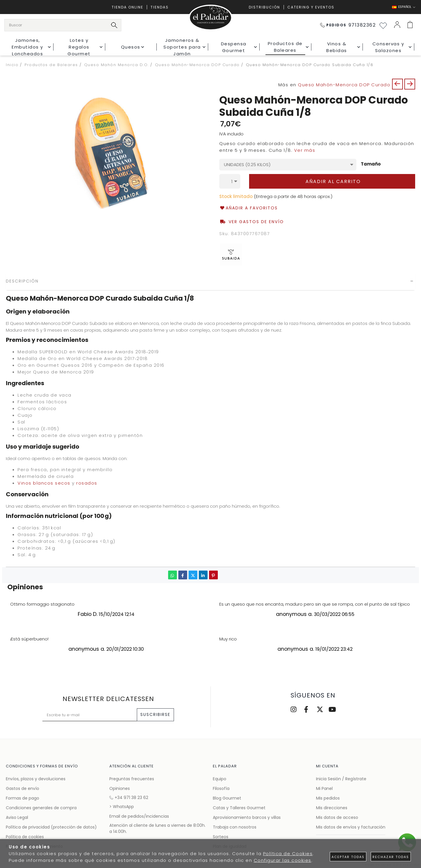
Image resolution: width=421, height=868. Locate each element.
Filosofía (221, 788)
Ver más (305, 150)
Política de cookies (25, 837)
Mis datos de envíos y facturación (351, 827)
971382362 (348, 25)
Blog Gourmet (227, 798)
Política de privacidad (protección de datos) (51, 827)
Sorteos (221, 837)
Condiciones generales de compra (41, 808)
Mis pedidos (328, 798)
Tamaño (371, 164)
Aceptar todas (348, 857)
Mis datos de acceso (337, 817)
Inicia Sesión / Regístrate (341, 779)
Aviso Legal (17, 817)
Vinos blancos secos (44, 483)
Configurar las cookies (283, 860)
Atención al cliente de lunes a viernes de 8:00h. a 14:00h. (157, 828)
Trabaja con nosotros (235, 827)
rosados (87, 483)
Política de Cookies (288, 854)
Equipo (220, 779)
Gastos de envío (23, 788)
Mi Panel (324, 788)
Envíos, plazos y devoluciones (36, 779)
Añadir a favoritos (249, 208)
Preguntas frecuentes (132, 779)
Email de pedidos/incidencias (139, 816)
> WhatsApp (122, 807)
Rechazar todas (391, 857)
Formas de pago (23, 798)
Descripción (22, 281)
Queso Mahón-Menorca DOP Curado (344, 85)
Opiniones (120, 788)
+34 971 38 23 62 (129, 798)
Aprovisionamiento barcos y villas (247, 817)
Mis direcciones (332, 808)
